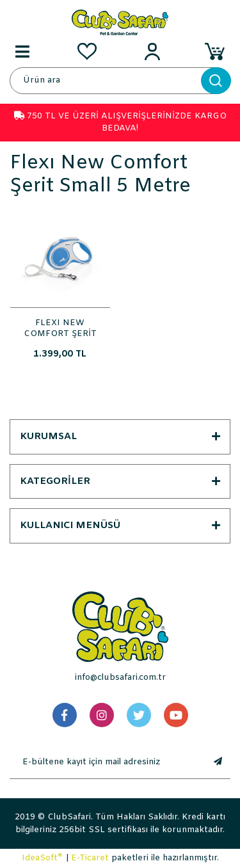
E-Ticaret (90, 858)
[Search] (120, 81)
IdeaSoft (42, 858)
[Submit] (218, 762)
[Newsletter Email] (107, 762)
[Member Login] (152, 51)
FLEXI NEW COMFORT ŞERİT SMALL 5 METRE (60, 328)
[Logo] (120, 22)
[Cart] (218, 51)
